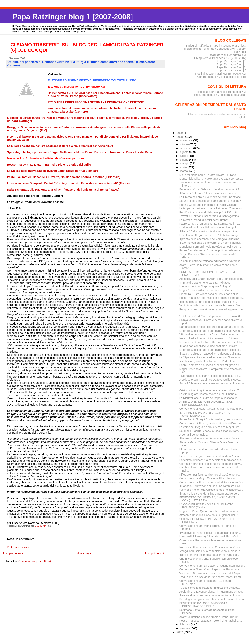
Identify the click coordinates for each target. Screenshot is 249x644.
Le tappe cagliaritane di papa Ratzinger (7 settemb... (212, 208)
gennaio (185, 628)
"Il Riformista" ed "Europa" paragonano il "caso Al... (211, 316)
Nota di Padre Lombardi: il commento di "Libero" (209, 338)
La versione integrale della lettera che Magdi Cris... (211, 427)
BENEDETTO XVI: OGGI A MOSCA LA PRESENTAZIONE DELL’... (203, 605)
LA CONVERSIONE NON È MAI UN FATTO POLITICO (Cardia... (206, 506)
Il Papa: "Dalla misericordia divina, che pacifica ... (210, 231)
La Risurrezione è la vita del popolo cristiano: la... (210, 398)
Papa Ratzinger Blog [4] (231, 64)
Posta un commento (18, 547)
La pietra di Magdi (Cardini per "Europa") (204, 220)
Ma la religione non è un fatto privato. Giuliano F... (210, 175)
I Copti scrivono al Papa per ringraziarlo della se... (210, 588)
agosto (185, 152)
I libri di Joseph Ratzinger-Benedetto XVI (221, 92)
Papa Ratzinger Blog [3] (231, 67)
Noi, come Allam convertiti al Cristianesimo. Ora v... (211, 547)
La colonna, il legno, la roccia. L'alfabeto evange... (210, 235)
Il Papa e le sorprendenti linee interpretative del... (210, 494)
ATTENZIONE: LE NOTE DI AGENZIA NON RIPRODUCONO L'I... (206, 403)
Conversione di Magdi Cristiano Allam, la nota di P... (211, 409)
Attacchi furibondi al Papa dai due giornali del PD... (211, 515)
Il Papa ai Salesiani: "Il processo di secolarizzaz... (210, 193)
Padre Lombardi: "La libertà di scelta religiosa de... (210, 365)
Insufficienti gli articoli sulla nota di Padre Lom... (209, 361)
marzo (184, 171)
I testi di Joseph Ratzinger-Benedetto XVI (221, 74)
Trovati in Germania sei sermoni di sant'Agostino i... (211, 216)
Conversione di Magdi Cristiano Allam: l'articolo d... (211, 478)
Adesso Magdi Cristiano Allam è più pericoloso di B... (212, 279)
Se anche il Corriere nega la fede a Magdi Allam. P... (211, 431)
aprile (184, 167)
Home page (84, 553)
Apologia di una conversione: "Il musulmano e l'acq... (212, 592)
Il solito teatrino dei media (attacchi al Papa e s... (209, 555)
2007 (180, 632)
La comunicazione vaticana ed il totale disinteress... (211, 261)
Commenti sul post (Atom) (35, 561)
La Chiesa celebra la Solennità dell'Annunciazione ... (212, 197)
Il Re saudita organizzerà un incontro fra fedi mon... (211, 595)
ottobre (185, 144)
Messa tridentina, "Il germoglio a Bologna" (205, 286)
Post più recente (13, 553)
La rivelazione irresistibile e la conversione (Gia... (210, 228)
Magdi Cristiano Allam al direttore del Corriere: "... (210, 290)
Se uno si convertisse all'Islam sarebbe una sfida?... (211, 201)
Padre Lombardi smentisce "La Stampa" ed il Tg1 (210, 224)
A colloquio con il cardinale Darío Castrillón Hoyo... (210, 380)
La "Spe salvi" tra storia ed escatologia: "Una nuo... (211, 357)
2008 (180, 137)
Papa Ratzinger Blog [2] (231, 71)
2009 (180, 133)
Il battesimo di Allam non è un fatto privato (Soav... (210, 438)
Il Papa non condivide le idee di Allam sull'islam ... (210, 346)
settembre (187, 148)
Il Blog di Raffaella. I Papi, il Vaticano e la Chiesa (216, 46)
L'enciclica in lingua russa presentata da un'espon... (211, 456)
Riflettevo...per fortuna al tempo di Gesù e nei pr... (210, 475)
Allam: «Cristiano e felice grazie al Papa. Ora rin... (210, 617)
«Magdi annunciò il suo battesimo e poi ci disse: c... (211, 551)
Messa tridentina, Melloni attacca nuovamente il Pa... (212, 342)
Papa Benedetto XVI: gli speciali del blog (221, 77)
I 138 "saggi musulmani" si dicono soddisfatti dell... (210, 376)
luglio (184, 156)
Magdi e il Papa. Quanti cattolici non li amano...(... (210, 511)
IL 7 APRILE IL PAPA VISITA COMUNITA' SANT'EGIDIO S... (205, 414)
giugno (185, 160)
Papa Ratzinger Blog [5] (231, 61)
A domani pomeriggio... (194, 435)
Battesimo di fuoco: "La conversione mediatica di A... (212, 460)
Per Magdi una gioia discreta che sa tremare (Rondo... (213, 599)
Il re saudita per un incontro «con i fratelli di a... (208, 302)
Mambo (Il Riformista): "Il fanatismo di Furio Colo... (210, 536)
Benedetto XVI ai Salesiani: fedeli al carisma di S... (211, 189)
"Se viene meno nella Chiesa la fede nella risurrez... (211, 490)
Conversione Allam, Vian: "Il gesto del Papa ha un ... (211, 569)
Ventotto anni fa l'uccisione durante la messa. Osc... (211, 305)
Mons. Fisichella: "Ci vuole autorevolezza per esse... (212, 179)
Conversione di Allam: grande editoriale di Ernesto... (211, 423)
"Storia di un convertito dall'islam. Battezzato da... (210, 334)
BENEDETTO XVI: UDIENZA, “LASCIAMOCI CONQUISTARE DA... (207, 499)
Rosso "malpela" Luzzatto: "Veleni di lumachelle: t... (211, 621)
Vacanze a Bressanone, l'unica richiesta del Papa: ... (212, 573)
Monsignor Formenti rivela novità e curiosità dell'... (210, 247)
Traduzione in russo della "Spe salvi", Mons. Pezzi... (211, 577)
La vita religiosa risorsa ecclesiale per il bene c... (209, 394)
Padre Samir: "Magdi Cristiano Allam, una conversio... (212, 419)
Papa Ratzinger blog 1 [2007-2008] (73, 17)
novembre (187, 140)
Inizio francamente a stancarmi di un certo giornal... (211, 243)
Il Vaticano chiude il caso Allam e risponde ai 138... (210, 354)
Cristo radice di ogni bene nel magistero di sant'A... (211, 390)
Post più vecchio (155, 553)
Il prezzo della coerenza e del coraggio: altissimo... (210, 239)
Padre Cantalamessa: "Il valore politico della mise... (211, 250)
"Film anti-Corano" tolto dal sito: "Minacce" (205, 283)
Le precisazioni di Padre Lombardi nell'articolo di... (210, 350)
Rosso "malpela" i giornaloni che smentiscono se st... (212, 298)
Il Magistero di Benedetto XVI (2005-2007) (220, 58)
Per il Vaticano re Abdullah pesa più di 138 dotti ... (210, 212)
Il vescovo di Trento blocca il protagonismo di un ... (210, 533)
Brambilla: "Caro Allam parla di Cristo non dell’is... (210, 294)
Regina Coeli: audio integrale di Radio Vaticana (208, 205)
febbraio (185, 625)
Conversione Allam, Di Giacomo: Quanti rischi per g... (212, 566)
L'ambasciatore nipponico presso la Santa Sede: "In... (212, 327)
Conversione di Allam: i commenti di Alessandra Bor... (212, 482)
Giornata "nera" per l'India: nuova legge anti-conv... (211, 464)
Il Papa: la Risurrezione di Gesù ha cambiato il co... (211, 486)
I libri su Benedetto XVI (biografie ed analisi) (219, 95)
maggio (185, 163)
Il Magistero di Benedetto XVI (227, 55)
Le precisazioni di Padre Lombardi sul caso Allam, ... (212, 331)
